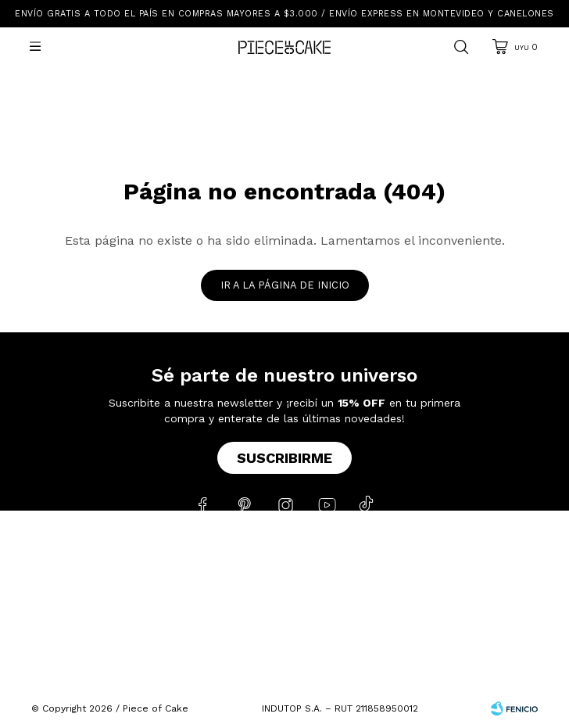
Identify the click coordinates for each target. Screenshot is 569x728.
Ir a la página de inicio (285, 285)
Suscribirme (284, 458)
